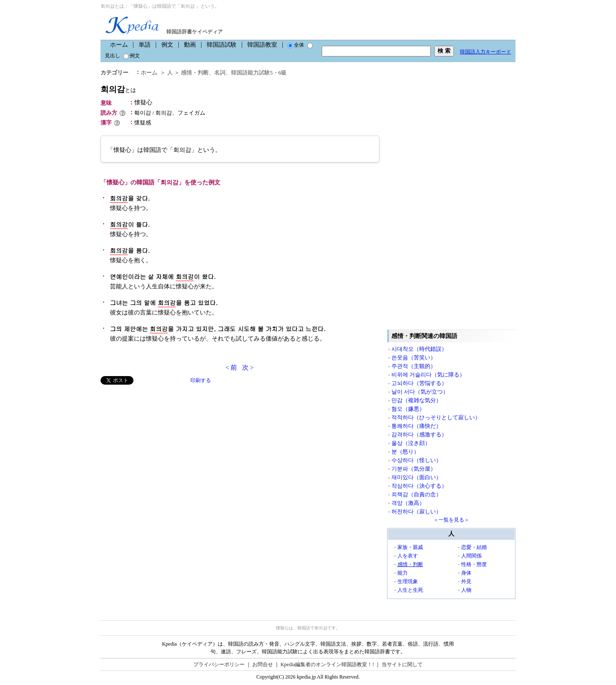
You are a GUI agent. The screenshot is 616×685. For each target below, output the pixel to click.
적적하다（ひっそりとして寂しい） (436, 417)
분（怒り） (405, 452)
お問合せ (263, 664)
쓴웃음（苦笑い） (414, 357)
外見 (466, 581)
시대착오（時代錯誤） (419, 349)
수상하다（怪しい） (416, 460)
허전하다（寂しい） (416, 512)
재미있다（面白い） (416, 477)
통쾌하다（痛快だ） (416, 426)
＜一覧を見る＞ (451, 520)
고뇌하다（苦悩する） (419, 383)
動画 (190, 45)
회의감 (118, 89)
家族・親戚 (410, 547)
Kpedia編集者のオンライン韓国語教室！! (327, 664)
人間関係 (471, 556)
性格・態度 (474, 564)
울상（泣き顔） (411, 443)
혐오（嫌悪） (408, 409)
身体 (466, 573)
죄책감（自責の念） (416, 494)
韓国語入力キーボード (486, 52)
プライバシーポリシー (219, 664)
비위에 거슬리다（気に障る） (428, 375)
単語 (145, 45)
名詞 (220, 73)
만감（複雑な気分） (416, 400)
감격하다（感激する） (419, 434)
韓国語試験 (222, 45)
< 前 (231, 368)
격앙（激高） (408, 503)
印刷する (201, 380)
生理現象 (408, 581)
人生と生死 (410, 590)
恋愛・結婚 (474, 547)
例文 (167, 45)
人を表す (408, 556)
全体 (296, 45)
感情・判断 (195, 73)
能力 (403, 573)
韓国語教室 (262, 45)
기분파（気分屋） (414, 469)
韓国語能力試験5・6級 (259, 73)
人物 (466, 590)
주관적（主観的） (414, 366)
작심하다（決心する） (419, 486)
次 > (248, 368)
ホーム (119, 45)
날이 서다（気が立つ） (420, 392)
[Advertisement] (165, 445)
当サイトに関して (402, 664)
